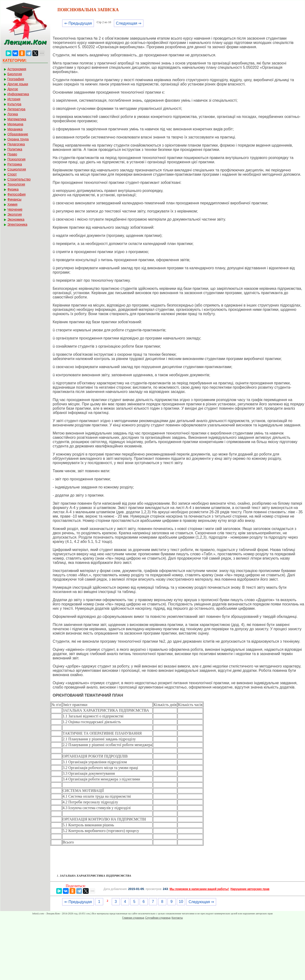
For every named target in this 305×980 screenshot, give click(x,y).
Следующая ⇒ (129, 23)
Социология (17, 169)
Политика (15, 149)
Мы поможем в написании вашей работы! (199, 889)
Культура (14, 104)
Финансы (14, 199)
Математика (17, 119)
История (14, 99)
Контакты (177, 918)
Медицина (15, 124)
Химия (12, 204)
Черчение (15, 209)
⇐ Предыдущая (78, 23)
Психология (16, 159)
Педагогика (16, 144)
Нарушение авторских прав (250, 889)
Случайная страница (158, 918)
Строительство (19, 179)
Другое (13, 89)
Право (12, 154)
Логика (13, 114)
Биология (15, 74)
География (16, 79)
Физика (13, 189)
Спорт (12, 174)
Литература (16, 109)
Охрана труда (18, 139)
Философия (16, 194)
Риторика (15, 164)
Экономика (16, 219)
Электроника (17, 224)
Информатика (18, 94)
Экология (15, 214)
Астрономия (17, 69)
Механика (15, 129)
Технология (16, 184)
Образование (18, 134)
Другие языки (18, 84)
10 (181, 902)
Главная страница (133, 918)
